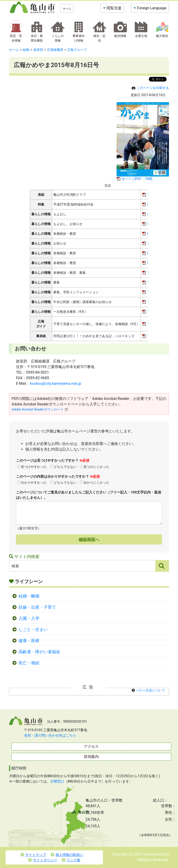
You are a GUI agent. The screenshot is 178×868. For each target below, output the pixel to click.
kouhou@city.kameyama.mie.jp (56, 383)
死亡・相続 (29, 663)
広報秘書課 (55, 50)
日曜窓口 (57, 781)
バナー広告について (151, 690)
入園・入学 (29, 618)
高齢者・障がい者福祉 (39, 652)
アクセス (91, 746)
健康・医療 (29, 641)
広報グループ (77, 50)
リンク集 (71, 860)
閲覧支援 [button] (114, 8)
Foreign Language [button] (152, 8)
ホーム (67, 9)
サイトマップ (33, 855)
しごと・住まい (33, 630)
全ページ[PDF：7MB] (137, 179)
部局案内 (91, 757)
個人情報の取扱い (67, 855)
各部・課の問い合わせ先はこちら (50, 735)
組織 (26, 50)
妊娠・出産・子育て (37, 607)
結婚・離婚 (29, 596)
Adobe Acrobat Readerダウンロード (40, 409)
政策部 (38, 50)
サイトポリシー (43, 860)
